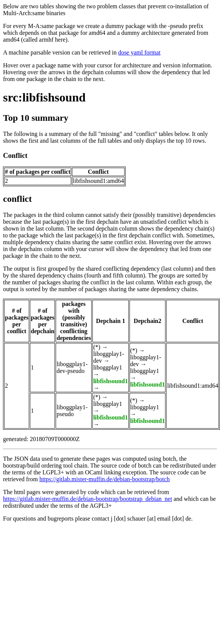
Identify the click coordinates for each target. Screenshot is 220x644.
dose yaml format (139, 52)
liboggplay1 (108, 367)
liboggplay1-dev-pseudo (72, 367)
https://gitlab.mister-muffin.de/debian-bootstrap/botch (105, 479)
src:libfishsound (44, 97)
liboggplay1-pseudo (72, 411)
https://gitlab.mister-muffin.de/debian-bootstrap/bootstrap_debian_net (87, 499)
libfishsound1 (111, 381)
